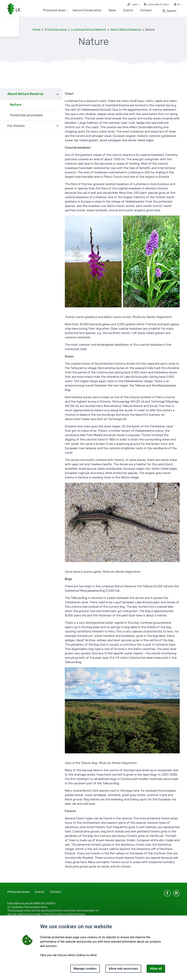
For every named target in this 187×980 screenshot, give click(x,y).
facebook (167, 893)
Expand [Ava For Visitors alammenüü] (58, 126)
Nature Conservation (87, 10)
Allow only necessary (123, 969)
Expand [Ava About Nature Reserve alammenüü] (58, 94)
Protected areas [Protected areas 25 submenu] (54, 10)
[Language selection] (182, 5)
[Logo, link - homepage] (14, 9)
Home (36, 30)
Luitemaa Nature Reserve (89, 30)
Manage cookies (85, 969)
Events (128, 10)
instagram (176, 893)
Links (134, 5)
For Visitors (16, 126)
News (112, 10)
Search (172, 11)
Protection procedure (26, 115)
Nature (16, 105)
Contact (146, 10)
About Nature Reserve (126, 30)
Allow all (156, 969)
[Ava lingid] (134, 4)
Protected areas (56, 30)
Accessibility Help (158, 5)
